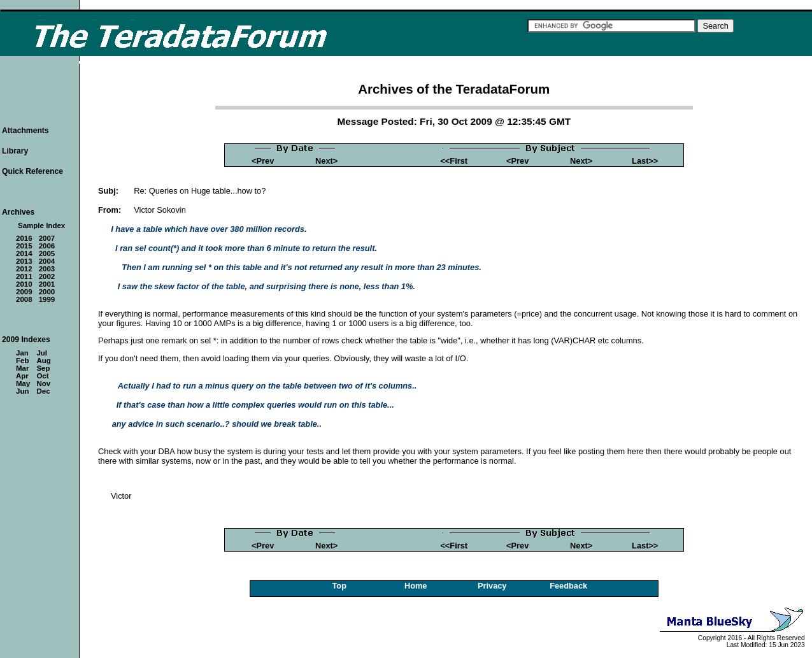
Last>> (645, 161)
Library (15, 151)
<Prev (263, 161)
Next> (326, 161)
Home (416, 586)
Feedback (568, 586)
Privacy (492, 586)
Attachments (25, 131)
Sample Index (41, 225)
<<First (454, 161)
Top (339, 586)
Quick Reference (32, 171)
